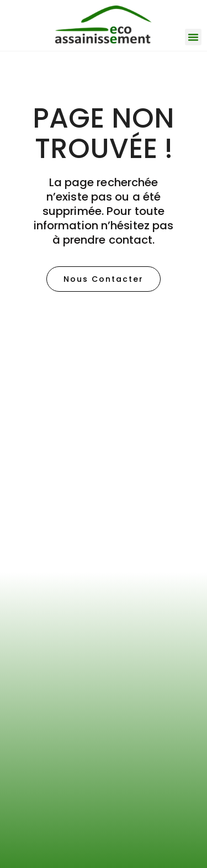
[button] (193, 37)
